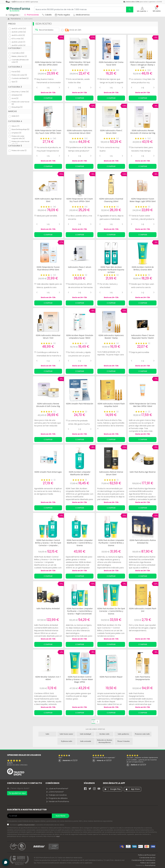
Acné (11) (15, 98)
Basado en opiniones (17, 765)
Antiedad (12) (17, 95)
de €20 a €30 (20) (19, 29)
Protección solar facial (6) (20, 103)
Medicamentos (81, 15)
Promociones (31, 15)
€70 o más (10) (18, 39)
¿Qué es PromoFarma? (57, 789)
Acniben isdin (104, 734)
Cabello (47, 15)
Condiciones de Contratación (143, 860)
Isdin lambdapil (85, 734)
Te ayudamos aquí (17, 793)
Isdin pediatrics (123, 734)
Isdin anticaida (86, 741)
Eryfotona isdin (67, 741)
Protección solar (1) (19, 150)
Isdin (47, 734)
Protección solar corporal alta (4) (18, 137)
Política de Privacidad (147, 855)
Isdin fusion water (66, 734)
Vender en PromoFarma (57, 801)
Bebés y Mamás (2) (19, 56)
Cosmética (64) (18, 53)
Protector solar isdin (142, 734)
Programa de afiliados (57, 798)
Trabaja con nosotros (56, 795)
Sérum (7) (15, 126)
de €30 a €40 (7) (18, 42)
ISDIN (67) (15, 116)
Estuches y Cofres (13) (20, 92)
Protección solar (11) (19, 75)
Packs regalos (62, 15)
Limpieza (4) (16, 133)
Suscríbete (61, 816)
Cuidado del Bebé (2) (20, 78)
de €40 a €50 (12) (19, 32)
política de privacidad (26, 825)
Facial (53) (16, 72)
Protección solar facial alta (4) (20, 143)
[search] (130, 10)
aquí (58, 836)
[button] (142, 10)
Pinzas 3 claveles (124, 741)
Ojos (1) (14, 82)
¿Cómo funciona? (55, 792)
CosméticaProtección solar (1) (20, 61)
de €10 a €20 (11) (18, 35)
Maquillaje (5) (17, 107)
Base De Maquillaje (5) (20, 129)
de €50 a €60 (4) (18, 45)
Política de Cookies (148, 863)
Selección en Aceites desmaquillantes (105, 741)
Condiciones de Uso (147, 858)
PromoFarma (150, 865)
